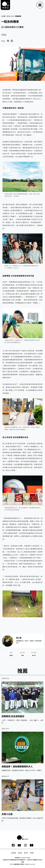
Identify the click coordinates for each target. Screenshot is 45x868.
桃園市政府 (17, 864)
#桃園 (4, 35)
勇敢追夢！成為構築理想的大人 (17, 766)
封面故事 (18, 16)
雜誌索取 (20, 853)
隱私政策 (26, 853)
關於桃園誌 (14, 853)
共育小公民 (7, 814)
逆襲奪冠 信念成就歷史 (13, 716)
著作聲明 (32, 853)
